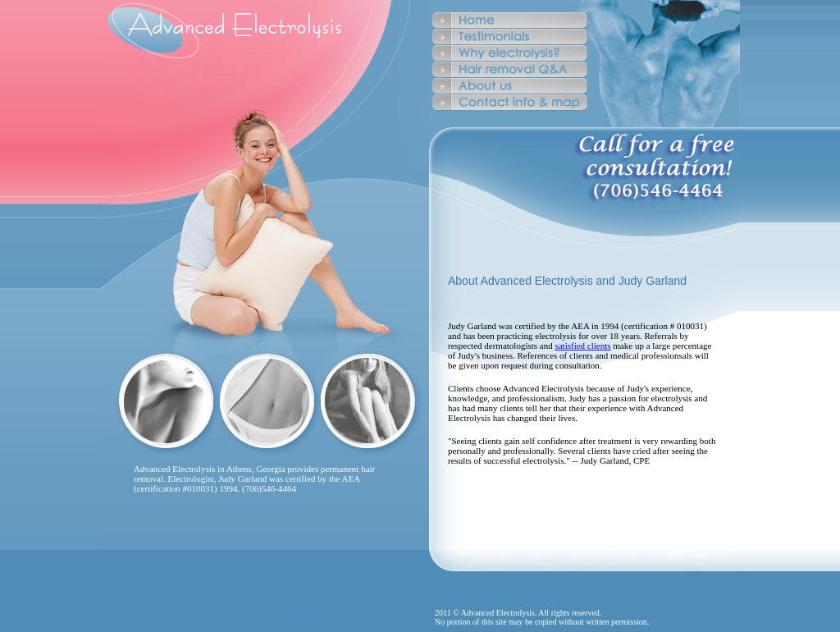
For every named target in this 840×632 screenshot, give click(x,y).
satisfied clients (582, 346)
